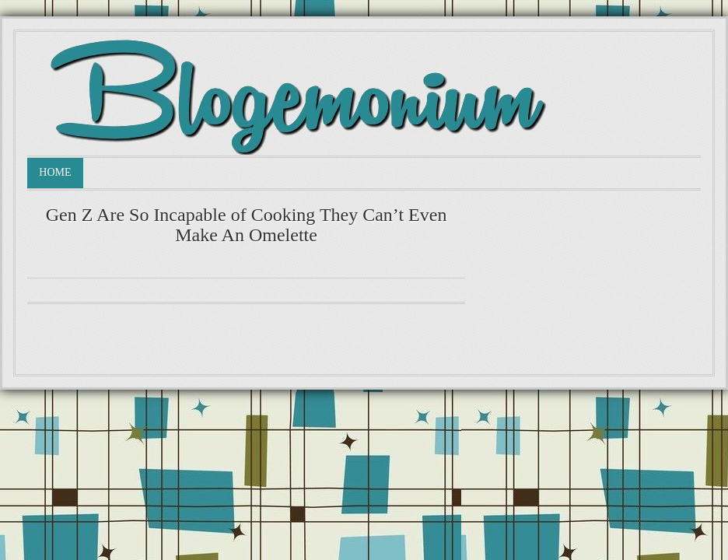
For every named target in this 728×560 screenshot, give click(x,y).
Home (55, 172)
